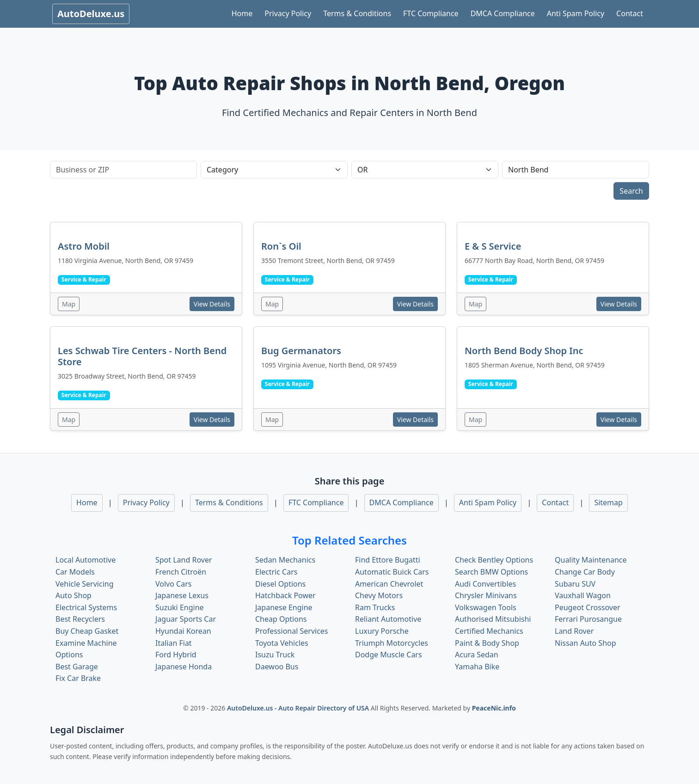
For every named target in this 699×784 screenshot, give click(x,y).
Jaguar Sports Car (186, 619)
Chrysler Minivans (486, 595)
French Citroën (181, 572)
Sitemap (608, 502)
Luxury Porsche (382, 631)
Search (631, 191)
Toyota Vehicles (282, 643)
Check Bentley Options (494, 560)
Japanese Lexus (182, 595)
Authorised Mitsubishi (493, 619)
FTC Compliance (431, 13)
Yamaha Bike (477, 667)
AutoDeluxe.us (91, 14)
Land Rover (574, 631)
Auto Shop (74, 595)
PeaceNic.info (494, 708)
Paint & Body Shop (487, 643)
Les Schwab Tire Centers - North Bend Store (142, 356)
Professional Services (292, 631)
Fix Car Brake (78, 678)
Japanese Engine (284, 607)
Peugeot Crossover (588, 607)
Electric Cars (276, 572)
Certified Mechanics (489, 631)
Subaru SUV (575, 584)
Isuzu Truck (275, 655)
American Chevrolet (389, 584)
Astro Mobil (84, 246)
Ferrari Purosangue (588, 619)
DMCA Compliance (503, 13)
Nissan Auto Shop (586, 643)
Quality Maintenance (591, 560)
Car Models (75, 572)
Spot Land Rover (184, 560)
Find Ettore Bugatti (388, 560)
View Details (212, 304)
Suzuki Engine (180, 607)
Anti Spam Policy (576, 13)
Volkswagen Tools (486, 607)
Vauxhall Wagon (583, 595)
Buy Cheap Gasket (87, 631)
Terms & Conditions (357, 13)
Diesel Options (280, 584)
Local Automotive (86, 560)
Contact (630, 13)
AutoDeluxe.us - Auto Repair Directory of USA (299, 708)
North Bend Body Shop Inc (524, 351)
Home (242, 13)
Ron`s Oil (281, 246)
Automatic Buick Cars (392, 572)
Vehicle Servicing (85, 584)
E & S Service (493, 246)
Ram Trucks (375, 607)
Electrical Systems (86, 607)
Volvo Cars (173, 584)
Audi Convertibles (485, 584)
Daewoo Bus (277, 667)
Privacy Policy (288, 13)
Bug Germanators (301, 351)
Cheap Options (281, 619)
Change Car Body (585, 572)
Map (69, 304)
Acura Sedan (477, 655)
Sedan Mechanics (285, 560)
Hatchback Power (285, 595)
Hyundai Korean (183, 631)
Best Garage (77, 667)
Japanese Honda (184, 667)
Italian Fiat (174, 643)
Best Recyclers (80, 619)
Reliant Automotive (388, 619)
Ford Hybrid (176, 655)
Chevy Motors (379, 595)
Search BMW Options (491, 572)
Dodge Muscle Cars (389, 655)
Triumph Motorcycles (392, 643)
